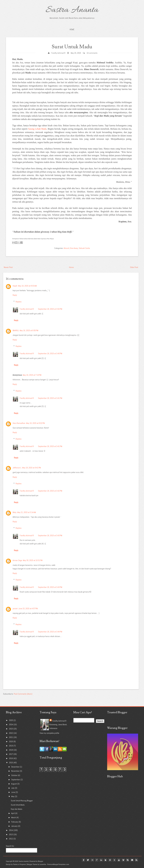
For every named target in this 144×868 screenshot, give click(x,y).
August (14, 784)
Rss (136, 860)
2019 (11, 746)
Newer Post (8, 267)
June (13, 792)
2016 (11, 758)
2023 (11, 729)
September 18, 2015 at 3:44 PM (50, 632)
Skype (127, 860)
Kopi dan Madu (17, 809)
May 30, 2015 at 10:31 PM (33, 560)
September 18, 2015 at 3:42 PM (50, 491)
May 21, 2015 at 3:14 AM (27, 512)
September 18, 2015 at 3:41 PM (50, 398)
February (15, 822)
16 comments (92, 53)
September (16, 780)
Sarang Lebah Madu (37, 129)
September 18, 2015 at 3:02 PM (50, 309)
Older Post (134, 267)
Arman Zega (17, 560)
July (13, 788)
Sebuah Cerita (84, 248)
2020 (11, 741)
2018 (11, 750)
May (13, 796)
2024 (11, 724)
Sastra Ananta (72, 10)
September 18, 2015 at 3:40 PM (50, 353)
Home (72, 29)
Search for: (10, 846)
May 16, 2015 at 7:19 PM (32, 375)
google (96, 860)
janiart (15, 608)
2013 (11, 834)
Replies (19, 302)
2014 (11, 830)
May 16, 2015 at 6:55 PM (29, 330)
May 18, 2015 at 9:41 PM (31, 468)
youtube (118, 860)
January (15, 826)
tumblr (114, 860)
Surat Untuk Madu (72, 47)
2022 (11, 733)
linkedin (100, 860)
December (15, 767)
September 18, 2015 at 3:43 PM (50, 535)
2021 (11, 737)
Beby (15, 512)
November (15, 771)
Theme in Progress (19, 864)
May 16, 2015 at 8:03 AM (27, 286)
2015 (11, 763)
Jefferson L (17, 468)
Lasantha (43, 864)
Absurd (66, 248)
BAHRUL (16, 330)
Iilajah (15, 286)
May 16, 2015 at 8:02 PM (35, 423)
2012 (11, 839)
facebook (82, 860)
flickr (91, 860)
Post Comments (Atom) (23, 694)
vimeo (123, 860)
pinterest (109, 860)
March (14, 817)
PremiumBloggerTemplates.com (58, 864)
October (14, 775)
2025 (11, 720)
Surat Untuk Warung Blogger (22, 801)
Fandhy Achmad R (58, 53)
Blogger (41, 861)
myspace (105, 860)
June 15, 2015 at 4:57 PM (28, 608)
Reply (15, 295)
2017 (11, 754)
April (13, 813)
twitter (87, 860)
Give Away (74, 248)
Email (132, 860)
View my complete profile (49, 733)
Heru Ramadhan (19, 423)
